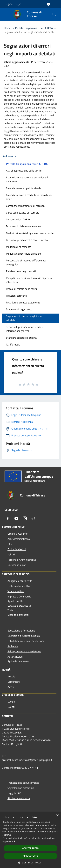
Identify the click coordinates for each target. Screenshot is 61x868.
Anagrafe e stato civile (20, 581)
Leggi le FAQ (14, 793)
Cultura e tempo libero (20, 586)
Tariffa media (13, 344)
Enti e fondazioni (17, 549)
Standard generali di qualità (21, 338)
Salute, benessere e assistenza (24, 651)
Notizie (11, 676)
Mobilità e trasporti (18, 615)
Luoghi (11, 702)
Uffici (10, 544)
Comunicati (14, 682)
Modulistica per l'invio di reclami (24, 254)
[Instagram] (25, 518)
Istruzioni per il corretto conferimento (27, 240)
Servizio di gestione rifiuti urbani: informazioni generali (24, 329)
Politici (11, 554)
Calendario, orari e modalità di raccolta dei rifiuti (29, 197)
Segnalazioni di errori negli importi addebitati (25, 318)
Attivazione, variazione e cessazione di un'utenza (27, 179)
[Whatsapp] (33, 518)
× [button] (57, 816)
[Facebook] (8, 518)
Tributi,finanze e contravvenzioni (26, 641)
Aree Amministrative (19, 539)
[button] (31, 863)
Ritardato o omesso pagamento (23, 302)
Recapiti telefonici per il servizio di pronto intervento (29, 280)
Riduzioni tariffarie (16, 296)
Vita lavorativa (16, 591)
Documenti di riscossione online (24, 226)
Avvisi (11, 687)
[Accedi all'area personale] (48, 4)
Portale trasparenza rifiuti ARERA (34, 28)
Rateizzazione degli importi (21, 271)
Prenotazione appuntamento (23, 783)
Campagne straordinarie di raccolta (25, 206)
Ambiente (13, 646)
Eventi (11, 707)
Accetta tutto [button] (30, 848)
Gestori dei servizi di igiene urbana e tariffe (30, 233)
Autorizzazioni (15, 657)
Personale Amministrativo (22, 560)
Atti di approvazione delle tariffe (24, 171)
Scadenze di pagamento (19, 309)
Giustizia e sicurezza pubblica (24, 636)
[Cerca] (54, 14)
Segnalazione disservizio (21, 788)
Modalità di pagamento (19, 247)
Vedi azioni (10, 156)
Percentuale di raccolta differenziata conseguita (26, 262)
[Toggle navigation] (7, 14)
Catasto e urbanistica (19, 606)
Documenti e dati (17, 565)
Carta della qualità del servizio (23, 213)
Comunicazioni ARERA (18, 219)
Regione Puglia (13, 4)
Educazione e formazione (21, 631)
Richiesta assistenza (19, 798)
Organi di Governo (17, 534)
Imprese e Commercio (19, 596)
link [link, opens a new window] (13, 841)
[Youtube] (16, 518)
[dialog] (30, 840)
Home (7, 28)
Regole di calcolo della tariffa (22, 289)
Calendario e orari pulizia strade (24, 188)
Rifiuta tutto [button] (30, 856)
